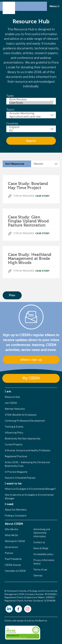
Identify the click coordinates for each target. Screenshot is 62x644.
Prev (12, 295)
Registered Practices (16, 456)
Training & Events (14, 427)
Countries (12, 124)
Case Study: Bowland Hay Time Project (28, 186)
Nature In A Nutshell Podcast (20, 478)
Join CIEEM (11, 403)
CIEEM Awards (13, 565)
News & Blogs (41, 548)
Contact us (39, 542)
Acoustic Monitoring (31, 113)
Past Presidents (13, 559)
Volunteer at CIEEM (15, 571)
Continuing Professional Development (25, 421)
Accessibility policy (43, 554)
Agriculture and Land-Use (31, 117)
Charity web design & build (18, 621)
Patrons (9, 553)
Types (10, 96)
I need (9, 504)
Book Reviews (31, 99)
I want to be (13, 483)
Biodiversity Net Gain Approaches (23, 439)
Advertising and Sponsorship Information (42, 533)
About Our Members (16, 510)
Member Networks (15, 409)
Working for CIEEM (15, 541)
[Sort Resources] (45, 164)
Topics (10, 110)
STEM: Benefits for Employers (21, 415)
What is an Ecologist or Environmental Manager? (30, 489)
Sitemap (38, 576)
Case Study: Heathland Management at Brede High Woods (30, 259)
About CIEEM (14, 524)
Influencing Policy (14, 433)
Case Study (31, 103)
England (31, 127)
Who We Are (11, 529)
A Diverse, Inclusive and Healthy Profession (28, 450)
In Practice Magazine (16, 472)
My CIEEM (31, 378)
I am (8, 391)
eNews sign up (31, 360)
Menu (54, 6)
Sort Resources (15, 164)
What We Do (11, 535)
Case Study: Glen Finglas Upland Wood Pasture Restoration (28, 221)
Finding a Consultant (16, 516)
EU (31, 131)
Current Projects (14, 445)
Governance (11, 547)
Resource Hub (12, 397)
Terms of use (40, 570)
